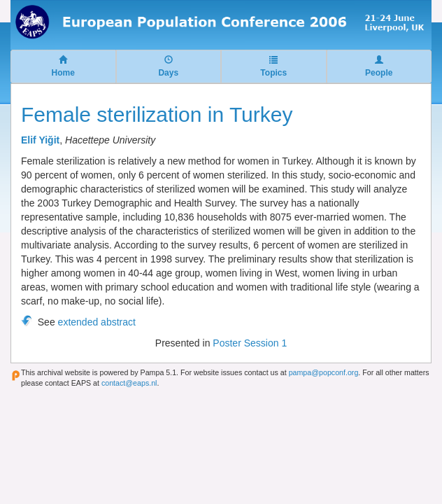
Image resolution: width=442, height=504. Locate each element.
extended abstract (97, 322)
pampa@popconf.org (324, 372)
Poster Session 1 (250, 343)
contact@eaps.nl (129, 383)
